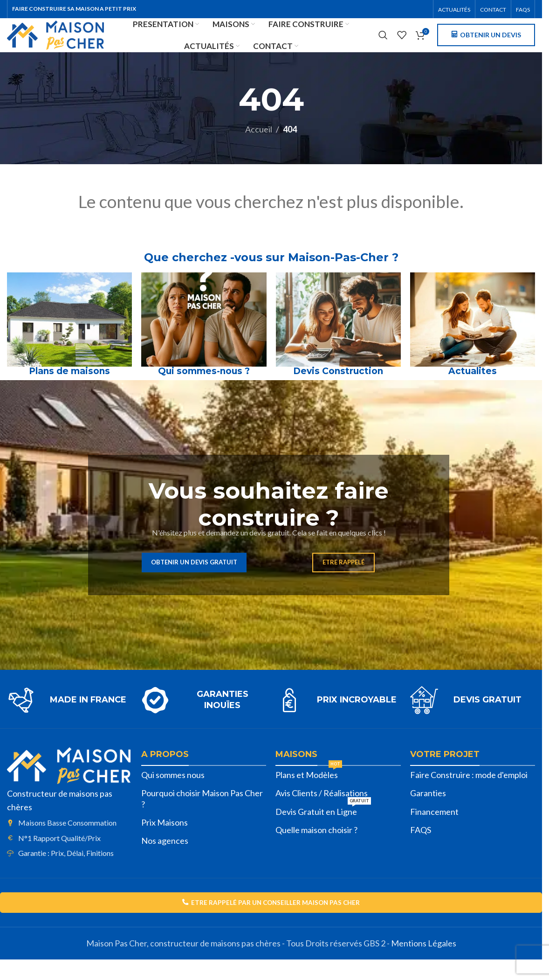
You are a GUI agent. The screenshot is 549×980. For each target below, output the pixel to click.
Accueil (259, 146)
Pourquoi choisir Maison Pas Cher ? (202, 815)
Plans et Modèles (309, 789)
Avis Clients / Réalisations (322, 810)
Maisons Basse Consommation (67, 839)
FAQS (421, 846)
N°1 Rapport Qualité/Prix (59, 854)
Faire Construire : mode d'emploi (469, 791)
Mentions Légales (424, 961)
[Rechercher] (383, 44)
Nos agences (165, 857)
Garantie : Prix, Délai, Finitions (66, 869)
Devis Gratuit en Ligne (323, 826)
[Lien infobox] (69, 716)
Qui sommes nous (173, 791)
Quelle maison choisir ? (316, 846)
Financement (434, 828)
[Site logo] (80, 43)
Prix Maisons (165, 839)
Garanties (428, 810)
